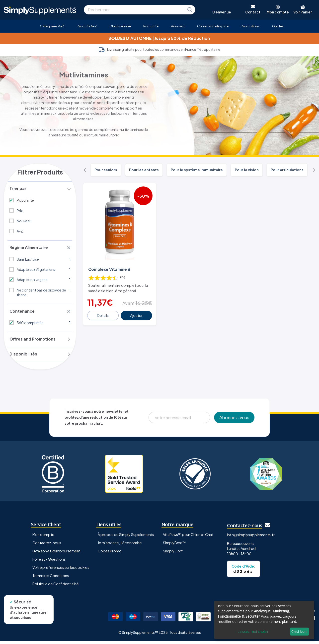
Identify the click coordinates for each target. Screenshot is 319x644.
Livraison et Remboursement (56, 554)
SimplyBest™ (174, 545)
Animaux (178, 26)
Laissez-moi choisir (253, 631)
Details (103, 315)
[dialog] (264, 620)
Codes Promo (110, 554)
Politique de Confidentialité (56, 586)
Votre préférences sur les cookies (61, 570)
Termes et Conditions (51, 578)
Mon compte (43, 537)
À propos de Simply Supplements (126, 537)
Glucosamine (120, 26)
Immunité (151, 26)
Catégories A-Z (52, 26)
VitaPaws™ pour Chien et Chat (188, 537)
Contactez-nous (47, 545)
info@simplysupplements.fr (251, 537)
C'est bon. (299, 631)
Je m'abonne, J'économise (120, 545)
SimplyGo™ (173, 554)
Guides (278, 26)
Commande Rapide (213, 26)
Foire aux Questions (49, 562)
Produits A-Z (87, 26)
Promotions (250, 26)
